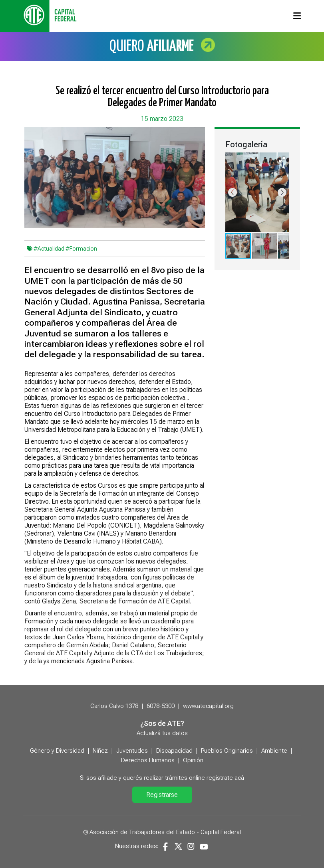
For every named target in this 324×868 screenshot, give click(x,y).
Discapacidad (174, 751)
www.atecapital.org (208, 706)
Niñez (100, 751)
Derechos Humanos (148, 760)
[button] (282, 160)
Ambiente (274, 751)
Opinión (193, 760)
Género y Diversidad (57, 751)
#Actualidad (49, 249)
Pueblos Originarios (227, 751)
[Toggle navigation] (297, 16)
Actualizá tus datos (162, 733)
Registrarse (162, 795)
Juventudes (132, 751)
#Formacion (81, 249)
